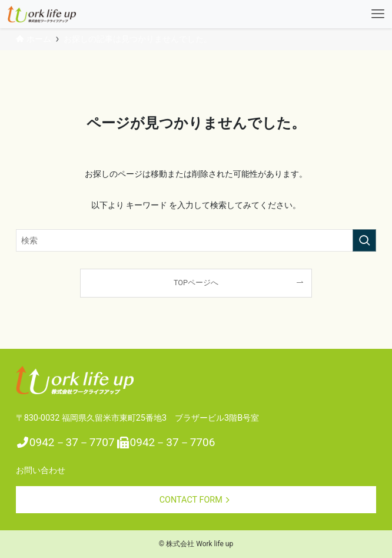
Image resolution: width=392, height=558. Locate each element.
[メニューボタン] (378, 14)
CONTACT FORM (196, 500)
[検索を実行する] (364, 240)
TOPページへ (196, 283)
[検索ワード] (196, 240)
